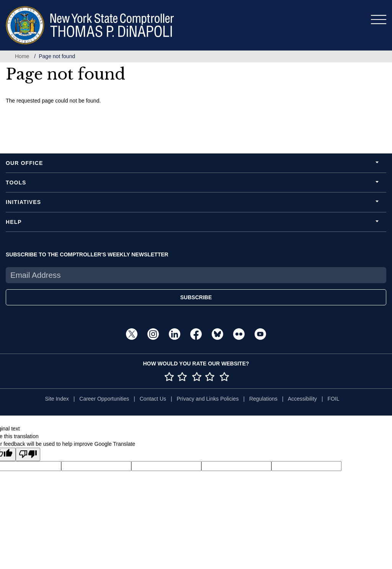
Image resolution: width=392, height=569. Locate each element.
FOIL (333, 399)
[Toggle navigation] (379, 20)
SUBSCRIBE (196, 297)
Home (22, 56)
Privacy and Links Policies (208, 399)
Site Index (57, 399)
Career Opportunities (104, 399)
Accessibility (302, 399)
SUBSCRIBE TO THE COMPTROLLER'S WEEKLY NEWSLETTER (87, 254)
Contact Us (153, 399)
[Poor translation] (28, 454)
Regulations (263, 399)
